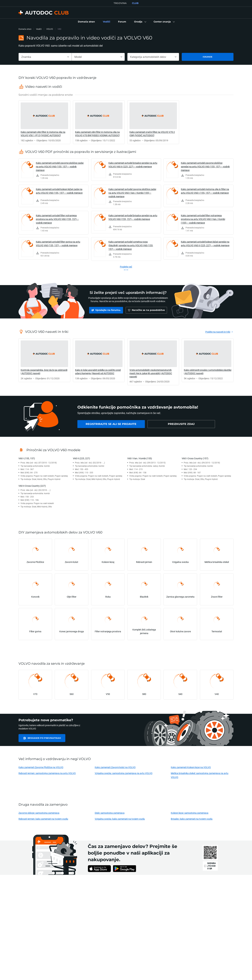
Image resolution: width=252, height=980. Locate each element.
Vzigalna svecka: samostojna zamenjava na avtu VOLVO (124, 773)
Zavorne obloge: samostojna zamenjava (39, 813)
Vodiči (39, 29)
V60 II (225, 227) (81, 458)
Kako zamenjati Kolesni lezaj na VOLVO (191, 767)
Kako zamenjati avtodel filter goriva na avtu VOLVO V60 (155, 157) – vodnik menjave (58, 244)
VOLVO (50, 29)
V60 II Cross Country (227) (32, 486)
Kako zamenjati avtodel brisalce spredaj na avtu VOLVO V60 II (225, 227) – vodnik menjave (133, 165)
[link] (86, 22)
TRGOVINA (120, 3)
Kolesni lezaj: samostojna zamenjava (190, 813)
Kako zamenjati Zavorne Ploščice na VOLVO (41, 767)
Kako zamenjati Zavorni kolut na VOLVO (115, 767)
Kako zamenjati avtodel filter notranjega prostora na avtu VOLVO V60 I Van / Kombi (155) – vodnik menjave (203, 219)
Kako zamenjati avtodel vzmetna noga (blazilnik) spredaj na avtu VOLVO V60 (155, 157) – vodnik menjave (131, 245)
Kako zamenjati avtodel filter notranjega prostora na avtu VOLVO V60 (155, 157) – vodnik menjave (57, 219)
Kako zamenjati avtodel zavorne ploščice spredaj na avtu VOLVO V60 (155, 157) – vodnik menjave (205, 167)
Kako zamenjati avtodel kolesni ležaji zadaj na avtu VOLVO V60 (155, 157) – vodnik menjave (59, 191)
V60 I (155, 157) (27, 458)
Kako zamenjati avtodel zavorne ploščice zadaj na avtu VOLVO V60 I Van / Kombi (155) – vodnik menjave (132, 193)
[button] (140, 22)
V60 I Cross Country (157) (195, 458)
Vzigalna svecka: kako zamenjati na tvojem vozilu (120, 819)
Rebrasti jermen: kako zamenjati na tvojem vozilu (43, 819)
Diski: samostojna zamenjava (110, 813)
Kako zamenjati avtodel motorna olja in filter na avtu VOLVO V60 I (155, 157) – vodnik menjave (205, 191)
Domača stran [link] (25, 29)
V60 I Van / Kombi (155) (140, 458)
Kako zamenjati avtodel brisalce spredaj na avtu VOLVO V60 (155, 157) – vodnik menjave (133, 217)
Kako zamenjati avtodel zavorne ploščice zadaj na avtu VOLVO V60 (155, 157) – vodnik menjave (60, 167)
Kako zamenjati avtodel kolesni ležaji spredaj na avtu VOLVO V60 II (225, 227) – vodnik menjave (205, 244)
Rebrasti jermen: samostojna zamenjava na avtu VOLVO (47, 773)
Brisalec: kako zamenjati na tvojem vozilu (192, 819)
